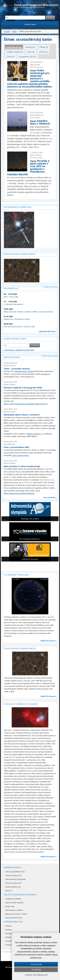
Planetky (9, 933)
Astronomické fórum (14, 918)
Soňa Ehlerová (9, 444)
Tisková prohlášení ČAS (15, 872)
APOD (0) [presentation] (43, 52)
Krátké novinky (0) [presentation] (15, 52)
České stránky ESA (13, 887)
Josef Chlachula (10, 366)
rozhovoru (45, 374)
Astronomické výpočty (14, 903)
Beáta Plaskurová (37, 115)
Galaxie (9, 930)
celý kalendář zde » (47, 331)
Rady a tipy (10, 906)
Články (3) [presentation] (44, 47)
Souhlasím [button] (36, 964)
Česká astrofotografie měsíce (20, 254)
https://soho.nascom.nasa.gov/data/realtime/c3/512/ (26, 404)
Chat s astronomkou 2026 (16, 447)
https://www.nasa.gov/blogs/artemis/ (19, 493)
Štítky (15, 31)
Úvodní (7, 31)
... (24, 107)
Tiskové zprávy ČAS (13, 875)
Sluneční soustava (36, 67)
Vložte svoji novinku (50, 356)
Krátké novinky (12, 357)
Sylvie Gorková (36, 155)
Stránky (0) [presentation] (30, 47)
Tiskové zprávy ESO (13, 883)
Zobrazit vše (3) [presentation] (14, 47)
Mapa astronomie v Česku (16, 914)
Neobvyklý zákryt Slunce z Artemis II (22, 415)
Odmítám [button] (36, 970)
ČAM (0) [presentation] (10, 57)
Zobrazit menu (30, 24)
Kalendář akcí (11, 288)
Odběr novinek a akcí (15, 339)
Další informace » (49, 641)
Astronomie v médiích (14, 910)
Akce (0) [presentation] (31, 52)
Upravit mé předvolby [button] (36, 975)
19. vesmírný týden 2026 (16, 575)
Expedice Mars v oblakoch (40, 122)
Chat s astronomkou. (21, 455)
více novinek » (50, 497)
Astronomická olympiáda (16, 879)
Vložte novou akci (51, 287)
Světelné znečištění (13, 899)
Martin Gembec (10, 385)
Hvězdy (8, 926)
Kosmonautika (35, 118)
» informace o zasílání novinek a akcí (19, 350)
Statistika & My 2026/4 (24, 371)
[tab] (14, 47)
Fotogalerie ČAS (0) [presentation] (27, 57)
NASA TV (9, 891)
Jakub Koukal (35, 65)
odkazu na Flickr (33, 434)
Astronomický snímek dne (18, 207)
